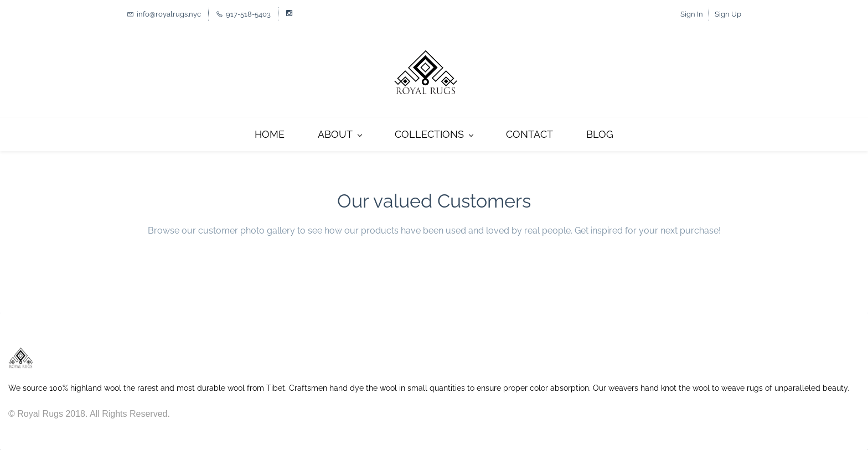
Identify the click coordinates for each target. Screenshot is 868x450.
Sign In (692, 14)
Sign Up (728, 14)
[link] (21, 352)
